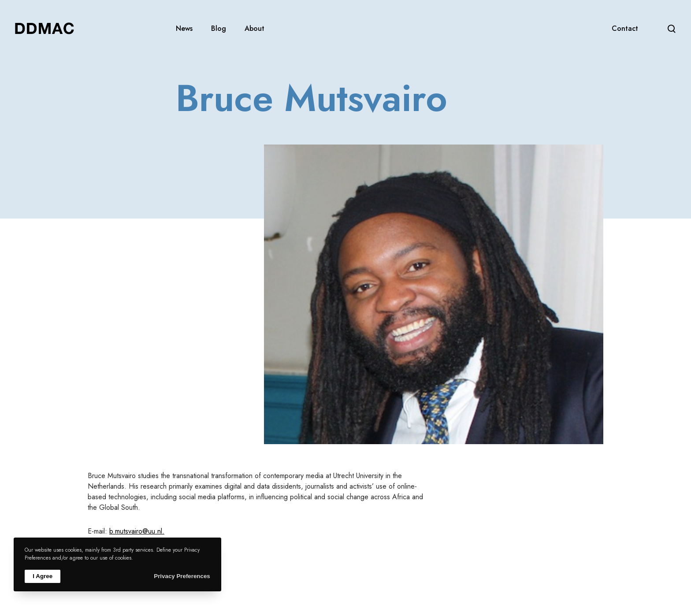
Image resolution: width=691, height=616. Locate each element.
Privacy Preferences (182, 576)
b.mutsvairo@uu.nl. (137, 531)
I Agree (43, 576)
